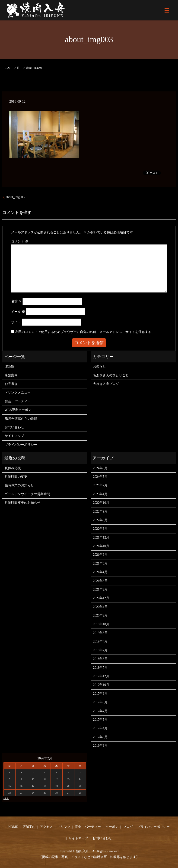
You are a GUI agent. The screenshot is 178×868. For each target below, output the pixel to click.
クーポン (112, 827)
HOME (9, 366)
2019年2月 (100, 650)
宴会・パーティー (88, 827)
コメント (20, 241)
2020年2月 (100, 615)
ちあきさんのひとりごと (111, 375)
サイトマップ (14, 436)
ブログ (128, 827)
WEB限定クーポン (18, 410)
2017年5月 (100, 720)
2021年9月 (100, 555)
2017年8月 (100, 702)
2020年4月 (100, 607)
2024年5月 (100, 477)
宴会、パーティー (18, 401)
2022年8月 (100, 520)
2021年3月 (100, 581)
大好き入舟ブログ (106, 384)
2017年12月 (101, 676)
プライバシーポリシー (21, 445)
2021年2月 (100, 589)
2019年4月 (100, 641)
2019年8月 (100, 633)
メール (18, 312)
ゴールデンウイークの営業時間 (27, 494)
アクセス (46, 827)
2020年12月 (101, 598)
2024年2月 (100, 485)
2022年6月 (100, 529)
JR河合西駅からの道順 (21, 419)
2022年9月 (100, 511)
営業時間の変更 (16, 477)
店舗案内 (11, 375)
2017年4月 (100, 728)
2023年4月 (100, 494)
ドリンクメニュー (18, 392)
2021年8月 (100, 563)
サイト (16, 322)
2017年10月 (101, 685)
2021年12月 (101, 537)
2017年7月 (100, 711)
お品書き (11, 384)
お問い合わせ (14, 427)
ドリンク (64, 827)
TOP (8, 68)
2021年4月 (100, 572)
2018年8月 (100, 659)
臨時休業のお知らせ (19, 485)
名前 (16, 301)
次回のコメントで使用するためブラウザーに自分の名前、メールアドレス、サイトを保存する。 (85, 332)
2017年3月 (100, 737)
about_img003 (15, 197)
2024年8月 (100, 468)
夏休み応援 (13, 468)
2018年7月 (100, 668)
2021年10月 (101, 546)
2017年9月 (100, 694)
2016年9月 (100, 746)
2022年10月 (101, 503)
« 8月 (6, 798)
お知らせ (99, 366)
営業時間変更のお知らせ (22, 503)
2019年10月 (101, 624)
